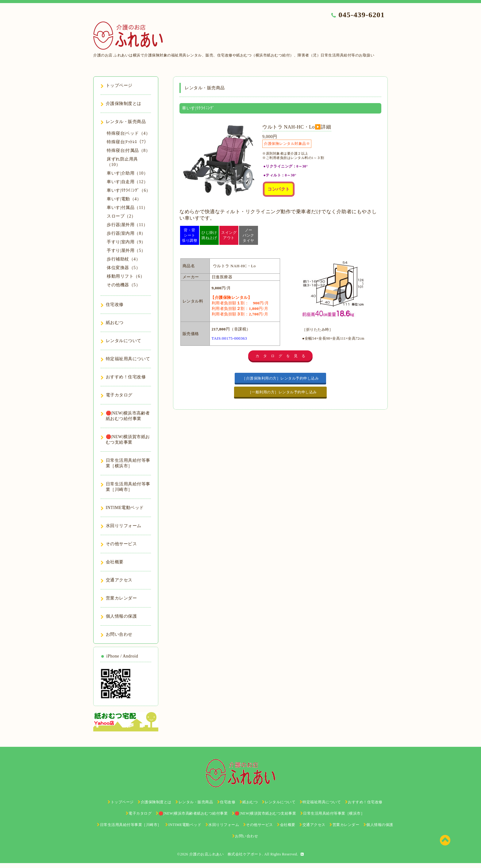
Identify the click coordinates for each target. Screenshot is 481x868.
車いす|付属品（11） (127, 208)
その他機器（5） (123, 285)
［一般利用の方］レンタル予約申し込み (283, 392)
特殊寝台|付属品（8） (128, 150)
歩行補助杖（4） (123, 259)
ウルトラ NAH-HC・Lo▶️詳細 (297, 127)
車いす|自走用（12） (127, 182)
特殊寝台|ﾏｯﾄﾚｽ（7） (127, 142)
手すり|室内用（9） (126, 242)
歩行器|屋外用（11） (127, 225)
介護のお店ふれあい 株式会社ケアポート (226, 854)
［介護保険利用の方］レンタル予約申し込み (280, 378)
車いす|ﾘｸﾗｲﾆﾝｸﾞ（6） (129, 190)
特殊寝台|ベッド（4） (128, 133)
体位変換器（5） (123, 268)
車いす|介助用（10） (127, 173)
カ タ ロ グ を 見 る (281, 356)
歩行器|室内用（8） (126, 233)
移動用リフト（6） (126, 276)
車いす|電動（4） (124, 199)
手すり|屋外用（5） (126, 251)
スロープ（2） (121, 216)
